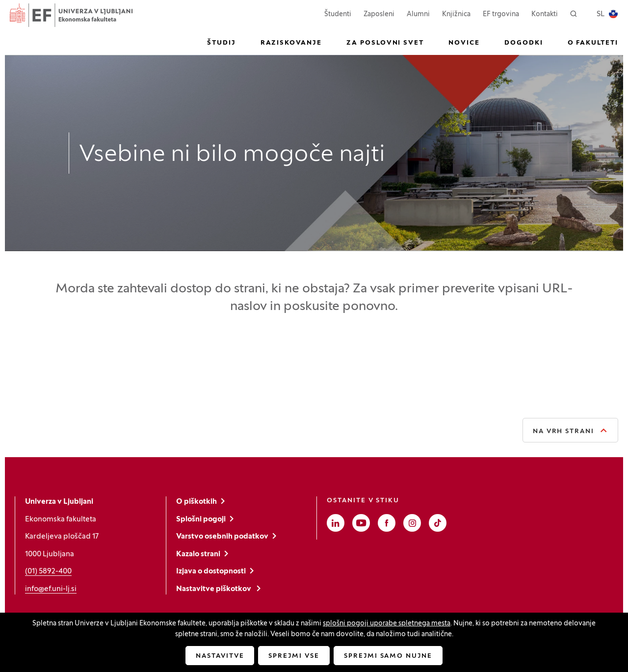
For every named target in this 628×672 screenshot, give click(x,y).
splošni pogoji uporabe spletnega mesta (387, 624)
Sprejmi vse (294, 656)
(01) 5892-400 (48, 571)
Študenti (338, 13)
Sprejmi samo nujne (388, 656)
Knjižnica (456, 14)
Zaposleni (379, 13)
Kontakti (545, 14)
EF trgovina (501, 13)
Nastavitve (220, 656)
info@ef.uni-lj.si (51, 589)
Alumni (418, 14)
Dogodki (524, 43)
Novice (464, 43)
